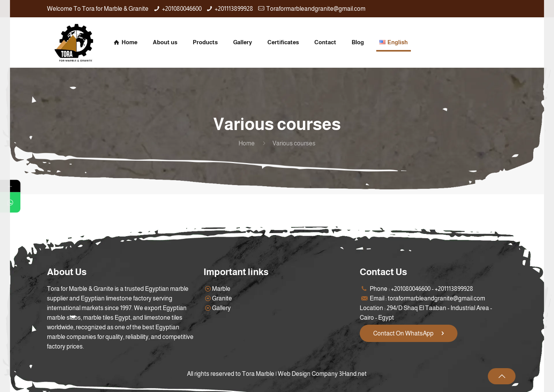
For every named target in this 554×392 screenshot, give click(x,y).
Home (247, 143)
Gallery (221, 308)
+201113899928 (234, 9)
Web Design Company (308, 374)
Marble (221, 289)
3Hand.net (353, 374)
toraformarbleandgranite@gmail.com (436, 298)
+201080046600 (182, 9)
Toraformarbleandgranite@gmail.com (316, 9)
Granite (222, 298)
